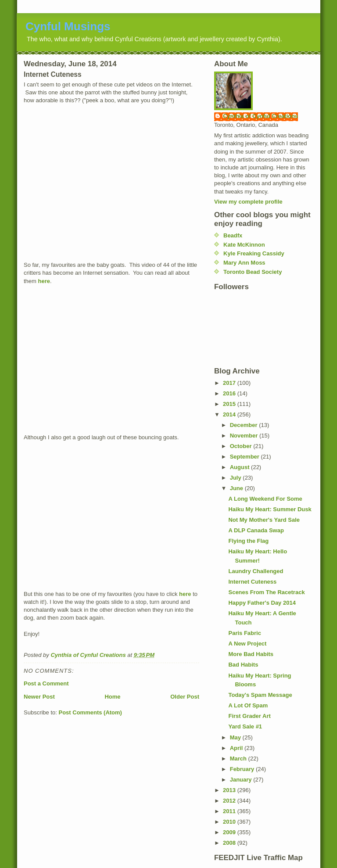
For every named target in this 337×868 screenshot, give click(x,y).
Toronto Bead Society (253, 272)
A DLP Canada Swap (256, 530)
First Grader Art (249, 716)
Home (112, 697)
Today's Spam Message (260, 695)
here (44, 281)
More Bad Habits (251, 654)
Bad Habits (243, 665)
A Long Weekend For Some (265, 499)
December (244, 425)
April (237, 748)
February (243, 769)
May (236, 737)
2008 (230, 843)
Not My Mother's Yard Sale (264, 520)
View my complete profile (248, 202)
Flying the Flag (248, 541)
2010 (230, 822)
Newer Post (39, 697)
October (242, 446)
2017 (230, 383)
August (240, 467)
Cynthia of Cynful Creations (260, 116)
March (239, 759)
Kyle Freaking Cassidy (254, 253)
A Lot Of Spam (248, 705)
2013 (230, 790)
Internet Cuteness (252, 582)
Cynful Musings (68, 26)
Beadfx (233, 235)
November (245, 436)
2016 (230, 393)
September (246, 457)
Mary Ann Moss (244, 263)
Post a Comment (46, 683)
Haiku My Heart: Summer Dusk (270, 509)
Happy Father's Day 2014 (262, 603)
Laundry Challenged (256, 571)
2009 (230, 832)
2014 (230, 414)
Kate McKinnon (244, 245)
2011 (230, 811)
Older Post (185, 697)
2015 (230, 404)
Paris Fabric (244, 633)
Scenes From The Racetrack (266, 592)
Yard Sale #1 (245, 726)
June (237, 488)
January (242, 780)
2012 (230, 801)
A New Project (247, 644)
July (237, 478)
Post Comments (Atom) (90, 712)
